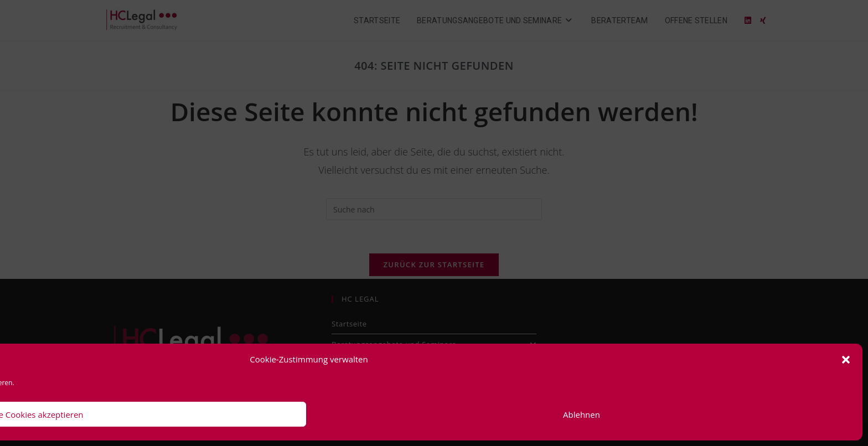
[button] (846, 360)
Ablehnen (582, 414)
